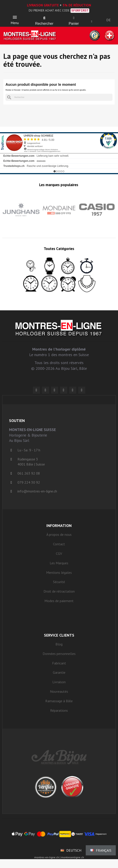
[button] (44, 18)
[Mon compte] (92, 21)
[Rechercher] (59, 97)
